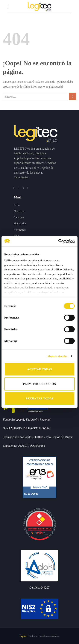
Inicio (17, 205)
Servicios (19, 217)
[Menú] (10, 6)
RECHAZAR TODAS (39, 398)
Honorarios (20, 223)
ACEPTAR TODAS (39, 369)
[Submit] (73, 96)
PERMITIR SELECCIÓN (40, 384)
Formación (20, 230)
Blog (17, 236)
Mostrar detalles (58, 356)
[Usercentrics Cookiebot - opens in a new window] (58, 241)
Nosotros (19, 211)
